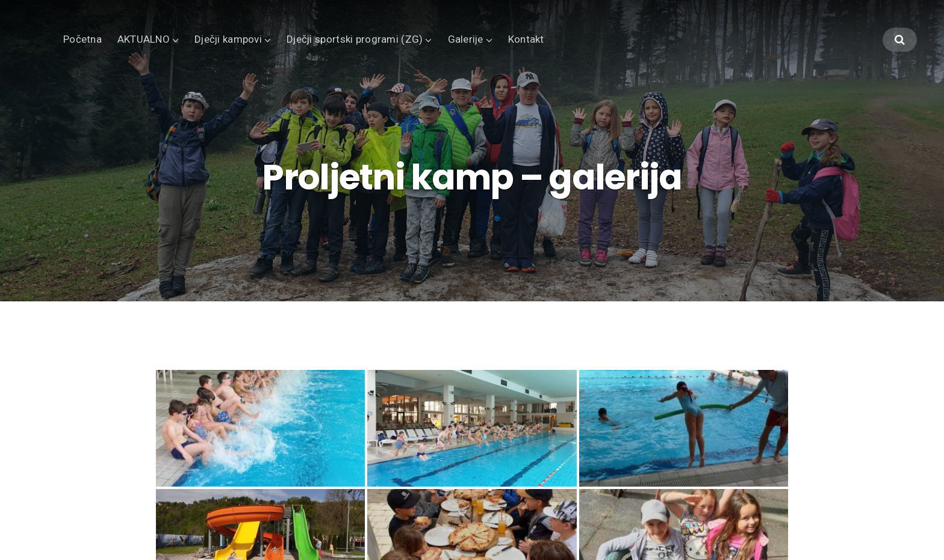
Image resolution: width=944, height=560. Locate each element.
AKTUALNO (144, 39)
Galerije (466, 39)
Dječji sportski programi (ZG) (355, 39)
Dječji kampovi (228, 39)
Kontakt (526, 39)
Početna (82, 39)
